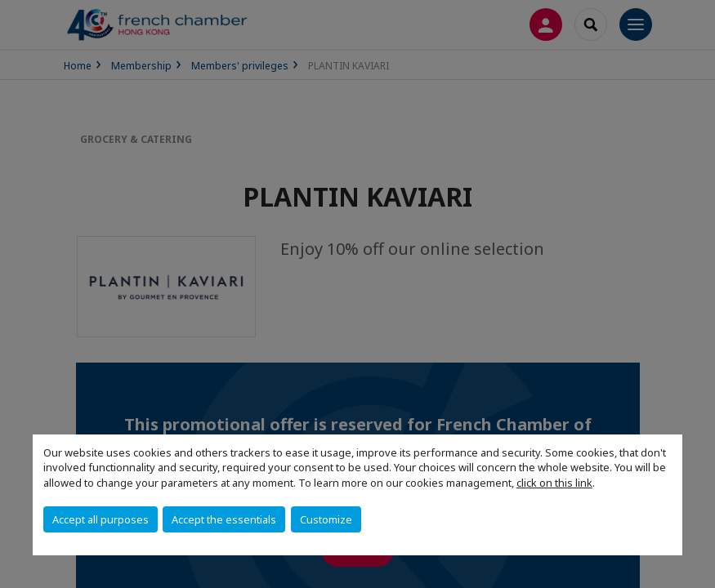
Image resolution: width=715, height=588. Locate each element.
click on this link (554, 483)
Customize (326, 519)
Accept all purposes (101, 519)
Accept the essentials (224, 519)
